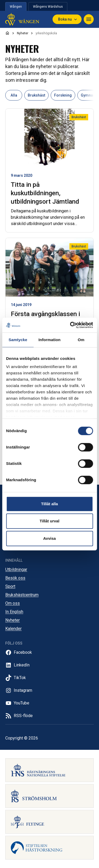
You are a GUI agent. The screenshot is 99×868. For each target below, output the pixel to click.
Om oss (13, 603)
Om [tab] (81, 340)
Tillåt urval (49, 521)
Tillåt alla (50, 504)
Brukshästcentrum (22, 595)
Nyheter (13, 620)
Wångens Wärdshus (48, 7)
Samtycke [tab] (18, 340)
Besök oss (15, 578)
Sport (10, 586)
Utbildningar (16, 569)
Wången (16, 7)
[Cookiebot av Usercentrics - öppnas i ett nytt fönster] (70, 325)
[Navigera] (89, 19)
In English (14, 612)
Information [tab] (50, 340)
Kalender (13, 629)
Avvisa (50, 538)
